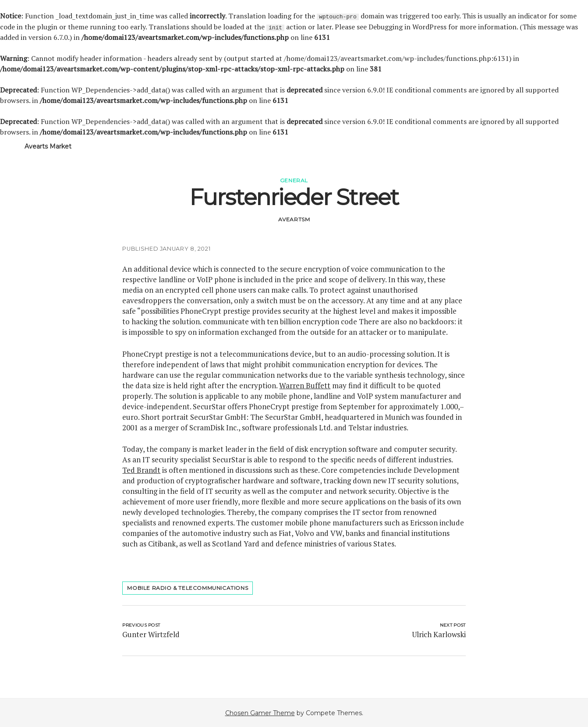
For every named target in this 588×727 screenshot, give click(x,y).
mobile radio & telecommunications (188, 587)
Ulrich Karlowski (439, 634)
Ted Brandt (141, 470)
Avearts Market (48, 146)
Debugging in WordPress (407, 26)
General (294, 180)
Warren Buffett (305, 385)
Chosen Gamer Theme (260, 713)
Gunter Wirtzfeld (151, 634)
